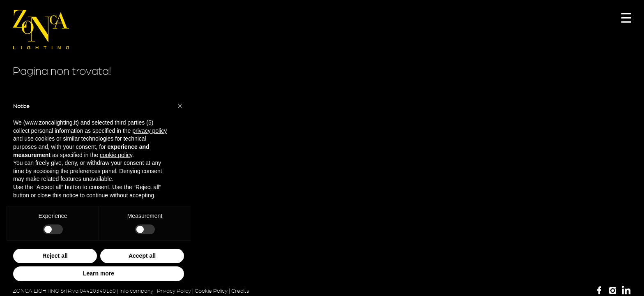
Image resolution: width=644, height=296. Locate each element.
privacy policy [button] (149, 131)
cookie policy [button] (116, 155)
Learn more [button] (99, 273)
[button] (180, 106)
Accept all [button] (142, 256)
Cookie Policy (211, 291)
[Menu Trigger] (626, 17)
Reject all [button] (55, 256)
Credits (240, 291)
